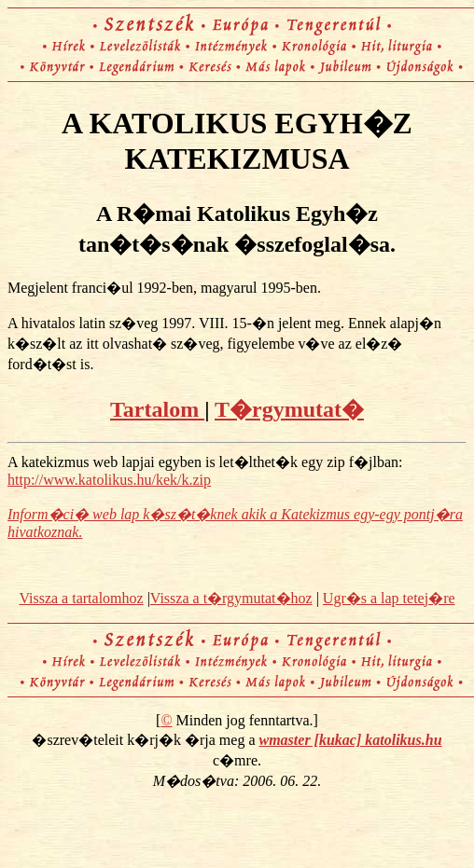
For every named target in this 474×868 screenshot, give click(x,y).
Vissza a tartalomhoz (81, 598)
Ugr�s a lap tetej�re (389, 598)
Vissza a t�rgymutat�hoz (231, 598)
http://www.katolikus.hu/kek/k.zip (109, 480)
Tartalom (157, 409)
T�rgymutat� (289, 409)
